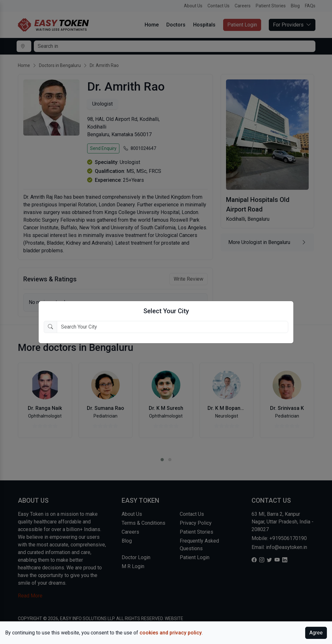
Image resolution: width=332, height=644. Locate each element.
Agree (316, 633)
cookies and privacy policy (171, 633)
